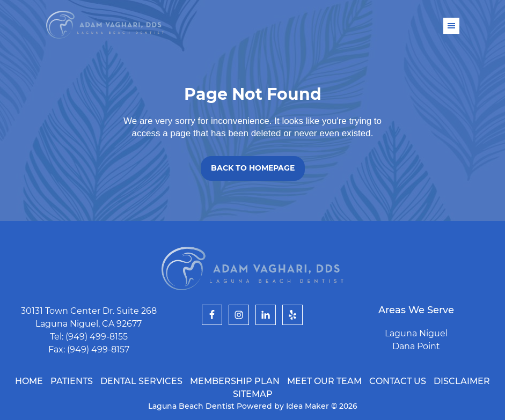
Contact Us (398, 381)
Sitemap (253, 394)
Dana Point (416, 346)
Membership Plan (235, 381)
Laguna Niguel (416, 333)
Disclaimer (462, 381)
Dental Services (141, 381)
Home (29, 381)
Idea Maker (309, 406)
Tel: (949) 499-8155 (89, 337)
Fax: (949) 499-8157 (89, 349)
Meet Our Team (324, 381)
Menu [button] (451, 26)
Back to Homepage (253, 168)
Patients (72, 381)
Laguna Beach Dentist (105, 25)
